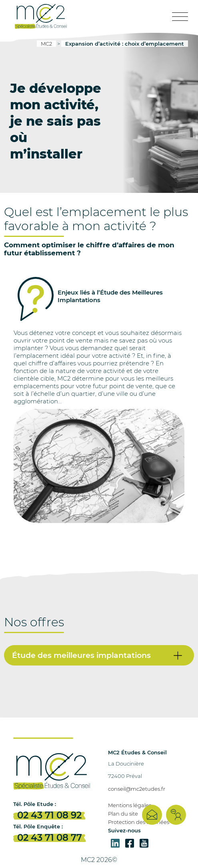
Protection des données (139, 822)
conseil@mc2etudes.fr (137, 789)
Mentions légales (130, 805)
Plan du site (123, 814)
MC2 (46, 44)
